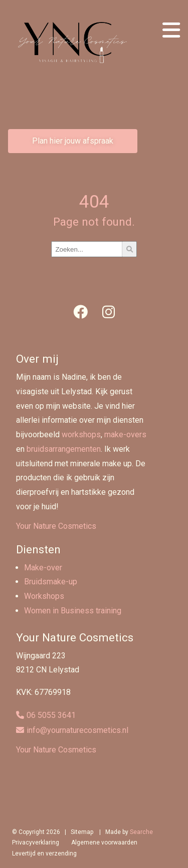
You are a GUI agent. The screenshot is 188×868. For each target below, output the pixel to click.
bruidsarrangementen (64, 449)
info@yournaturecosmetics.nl (77, 730)
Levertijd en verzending (44, 853)
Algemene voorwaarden (104, 842)
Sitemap (82, 832)
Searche (141, 832)
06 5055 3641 (51, 715)
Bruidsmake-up (51, 582)
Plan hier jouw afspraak (73, 141)
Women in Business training (73, 611)
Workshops (44, 596)
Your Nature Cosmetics (56, 526)
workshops (81, 435)
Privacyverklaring (36, 842)
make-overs (125, 435)
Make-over (43, 568)
